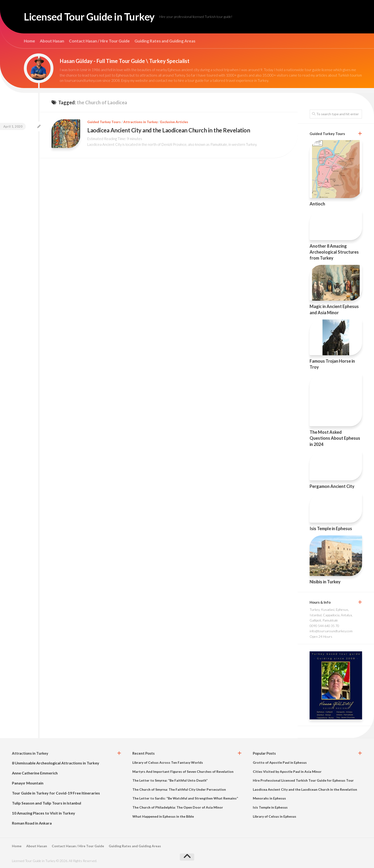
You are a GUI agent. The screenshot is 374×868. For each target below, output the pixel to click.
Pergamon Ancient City (332, 486)
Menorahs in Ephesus (269, 798)
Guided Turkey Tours (104, 122)
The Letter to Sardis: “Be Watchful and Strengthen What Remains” (185, 798)
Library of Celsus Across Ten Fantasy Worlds (168, 762)
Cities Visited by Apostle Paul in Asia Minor (287, 771)
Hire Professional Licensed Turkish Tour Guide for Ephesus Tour (303, 780)
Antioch (317, 204)
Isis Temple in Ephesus (331, 528)
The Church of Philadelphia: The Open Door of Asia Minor (178, 807)
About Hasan (52, 41)
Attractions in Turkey (140, 122)
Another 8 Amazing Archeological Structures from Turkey (334, 252)
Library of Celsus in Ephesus (275, 816)
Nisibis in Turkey (325, 582)
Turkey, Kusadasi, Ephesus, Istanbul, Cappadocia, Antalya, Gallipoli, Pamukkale (331, 615)
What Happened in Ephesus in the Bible (163, 816)
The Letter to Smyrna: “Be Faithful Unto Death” (170, 780)
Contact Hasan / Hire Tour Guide (99, 41)
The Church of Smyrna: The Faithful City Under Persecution (179, 789)
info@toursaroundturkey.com (331, 631)
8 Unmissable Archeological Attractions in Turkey (56, 763)
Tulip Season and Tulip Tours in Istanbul (47, 803)
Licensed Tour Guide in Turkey (89, 17)
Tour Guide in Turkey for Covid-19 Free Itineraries (56, 793)
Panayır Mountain (28, 783)
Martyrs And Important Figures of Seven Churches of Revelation (183, 771)
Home (29, 41)
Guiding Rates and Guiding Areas (165, 41)
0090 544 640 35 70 (324, 626)
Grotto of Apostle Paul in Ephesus (280, 762)
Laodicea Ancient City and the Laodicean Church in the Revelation (169, 130)
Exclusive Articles (174, 122)
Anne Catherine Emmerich (35, 773)
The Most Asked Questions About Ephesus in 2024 (335, 438)
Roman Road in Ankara (32, 823)
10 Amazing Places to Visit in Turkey (44, 813)
